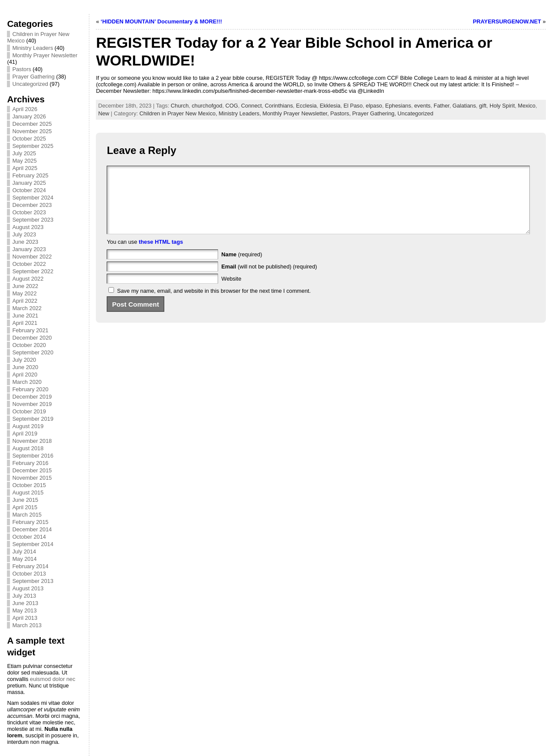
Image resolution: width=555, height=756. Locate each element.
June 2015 (25, 500)
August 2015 (28, 493)
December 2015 (32, 470)
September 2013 (33, 581)
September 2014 (33, 544)
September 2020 (33, 352)
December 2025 (32, 124)
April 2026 (25, 109)
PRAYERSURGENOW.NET (507, 21)
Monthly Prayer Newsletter (45, 55)
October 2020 (29, 345)
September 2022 (33, 271)
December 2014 (32, 529)
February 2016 (30, 463)
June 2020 (25, 367)
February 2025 (30, 175)
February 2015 (30, 522)
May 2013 (24, 610)
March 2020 (27, 382)
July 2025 (24, 153)
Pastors (21, 69)
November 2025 (32, 131)
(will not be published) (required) (269, 280)
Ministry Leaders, (240, 113)
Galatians (464, 106)
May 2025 (24, 161)
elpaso (374, 106)
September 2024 (33, 198)
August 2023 (28, 227)
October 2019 (29, 411)
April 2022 (25, 301)
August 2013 (28, 588)
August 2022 (28, 279)
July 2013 (24, 596)
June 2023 (25, 242)
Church (180, 106)
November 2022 (32, 257)
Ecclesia (307, 106)
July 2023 (24, 234)
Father (441, 106)
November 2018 (32, 441)
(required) (242, 267)
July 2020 (24, 360)
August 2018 (28, 448)
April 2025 (25, 168)
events (422, 106)
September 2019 (33, 419)
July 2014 (24, 551)
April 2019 (25, 434)
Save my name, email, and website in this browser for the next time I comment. (214, 304)
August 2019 (28, 426)
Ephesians (398, 106)
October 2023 (29, 212)
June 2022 (25, 286)
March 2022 (27, 308)
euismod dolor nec (53, 679)
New (104, 113)
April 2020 (25, 375)
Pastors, (341, 113)
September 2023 (33, 220)
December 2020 (32, 338)
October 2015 (29, 485)
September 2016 (33, 456)
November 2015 (32, 478)
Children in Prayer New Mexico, (179, 113)
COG (232, 106)
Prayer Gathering (33, 77)
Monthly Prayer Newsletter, (296, 113)
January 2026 (29, 116)
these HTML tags (161, 255)
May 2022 (24, 293)
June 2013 (25, 603)
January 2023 (29, 249)
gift (483, 106)
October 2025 (29, 139)
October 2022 (29, 264)
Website (232, 292)
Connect (251, 106)
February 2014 (30, 566)
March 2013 (27, 625)
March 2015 (27, 515)
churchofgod (207, 106)
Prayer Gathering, (375, 113)
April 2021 (25, 323)
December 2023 (32, 205)
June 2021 (25, 316)
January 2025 (29, 183)
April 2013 (25, 618)
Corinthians (279, 106)
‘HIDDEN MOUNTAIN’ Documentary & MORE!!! (161, 21)
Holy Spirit (502, 106)
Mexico (527, 106)
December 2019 (32, 397)
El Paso (353, 106)
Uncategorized (30, 84)
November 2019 (32, 404)
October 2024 (29, 190)
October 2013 (29, 574)
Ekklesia (330, 106)
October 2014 (29, 537)
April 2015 (25, 507)
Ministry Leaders (33, 48)
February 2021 (30, 330)
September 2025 (33, 146)
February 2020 (30, 389)
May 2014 (24, 559)
